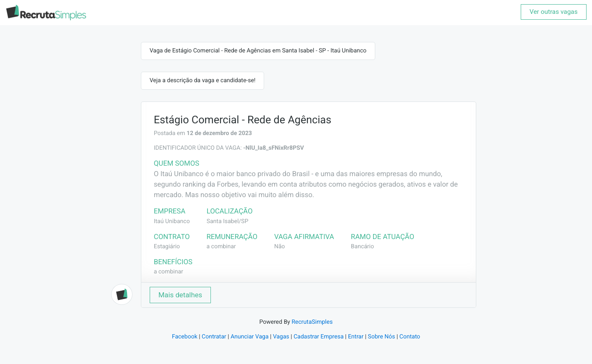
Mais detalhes (180, 295)
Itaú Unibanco (172, 221)
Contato (410, 337)
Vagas (281, 337)
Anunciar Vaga (250, 337)
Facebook (185, 337)
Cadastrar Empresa (318, 337)
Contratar (214, 337)
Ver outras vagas (554, 12)
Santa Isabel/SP (228, 221)
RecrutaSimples (312, 322)
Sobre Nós (381, 337)
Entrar (356, 337)
